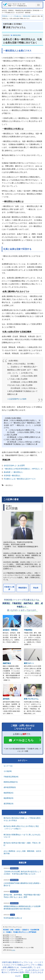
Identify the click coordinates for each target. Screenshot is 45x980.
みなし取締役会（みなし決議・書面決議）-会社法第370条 (22, 852)
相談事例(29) (8, 798)
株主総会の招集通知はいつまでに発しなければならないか (22, 836)
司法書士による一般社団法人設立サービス (20, 479)
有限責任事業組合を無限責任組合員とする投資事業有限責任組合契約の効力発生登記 (22, 908)
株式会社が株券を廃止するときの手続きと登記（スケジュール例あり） (21, 827)
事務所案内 (23, 588)
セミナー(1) (8, 766)
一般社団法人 (9, 485)
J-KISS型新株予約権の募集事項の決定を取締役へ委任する (22, 884)
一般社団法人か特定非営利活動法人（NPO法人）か (23, 469)
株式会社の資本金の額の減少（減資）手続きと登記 (22, 844)
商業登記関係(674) (11, 782)
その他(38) (8, 771)
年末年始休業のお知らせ (13, 918)
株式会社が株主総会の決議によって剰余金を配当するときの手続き (22, 819)
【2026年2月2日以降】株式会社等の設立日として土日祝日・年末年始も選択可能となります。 (22, 873)
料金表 (36, 588)
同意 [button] (26, 976)
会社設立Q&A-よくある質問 (14, 465)
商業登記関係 (17, 35)
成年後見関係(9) (10, 787)
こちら (13, 950)
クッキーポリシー (32, 970)
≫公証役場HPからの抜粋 (17, 399)
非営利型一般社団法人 (12, 476)
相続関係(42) (8, 793)
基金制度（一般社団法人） (14, 472)
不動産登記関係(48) (11, 777)
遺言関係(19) (8, 804)
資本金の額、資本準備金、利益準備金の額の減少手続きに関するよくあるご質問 (22, 896)
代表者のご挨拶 (9, 588)
